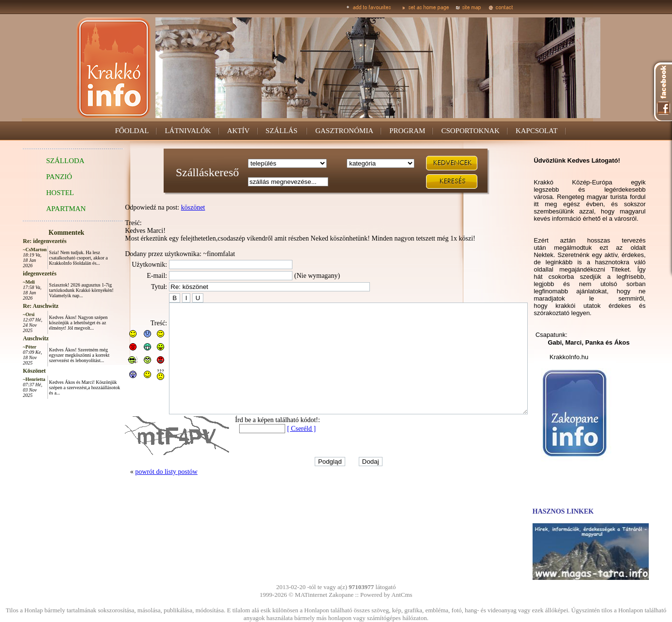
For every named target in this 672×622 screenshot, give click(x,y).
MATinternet (311, 595)
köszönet (171, 207)
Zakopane (341, 595)
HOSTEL (38, 193)
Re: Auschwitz (19, 306)
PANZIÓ (37, 177)
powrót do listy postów (145, 493)
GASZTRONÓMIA (344, 131)
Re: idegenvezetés (23, 241)
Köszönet (12, 371)
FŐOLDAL (132, 131)
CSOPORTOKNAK (470, 131)
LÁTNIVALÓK (188, 131)
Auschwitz (14, 338)
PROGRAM (407, 131)
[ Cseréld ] (280, 450)
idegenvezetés (18, 273)
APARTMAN (44, 209)
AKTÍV (238, 131)
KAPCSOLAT (537, 131)
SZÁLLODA (43, 161)
